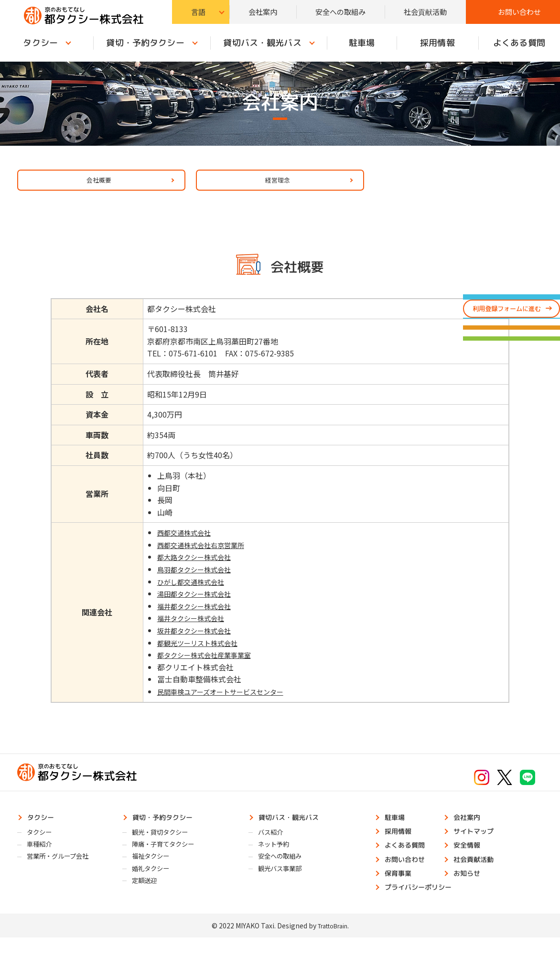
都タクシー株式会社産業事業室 (207, 663)
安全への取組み (340, 12)
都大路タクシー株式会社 (195, 565)
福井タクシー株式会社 (192, 626)
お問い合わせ (519, 12)
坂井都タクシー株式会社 (195, 638)
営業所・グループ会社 (64, 871)
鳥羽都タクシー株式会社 (195, 577)
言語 (198, 12)
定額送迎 (148, 898)
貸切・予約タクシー (145, 43)
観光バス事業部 (285, 884)
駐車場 (362, 43)
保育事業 (401, 890)
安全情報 (470, 858)
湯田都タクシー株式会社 (195, 602)
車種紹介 (43, 857)
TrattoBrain (332, 946)
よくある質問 (409, 858)
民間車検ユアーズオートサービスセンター (226, 700)
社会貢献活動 (425, 12)
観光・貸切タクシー (166, 843)
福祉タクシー (155, 871)
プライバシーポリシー (424, 906)
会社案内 (263, 12)
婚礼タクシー (155, 884)
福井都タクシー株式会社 (195, 614)
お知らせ (470, 890)
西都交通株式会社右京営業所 (203, 553)
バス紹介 (274, 843)
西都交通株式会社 (184, 540)
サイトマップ (478, 842)
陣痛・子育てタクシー (169, 857)
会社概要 (94, 184)
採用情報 (437, 43)
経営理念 (273, 184)
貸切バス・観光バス (262, 43)
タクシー (44, 826)
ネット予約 (277, 857)
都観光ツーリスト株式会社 (199, 651)
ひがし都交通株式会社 (192, 590)
